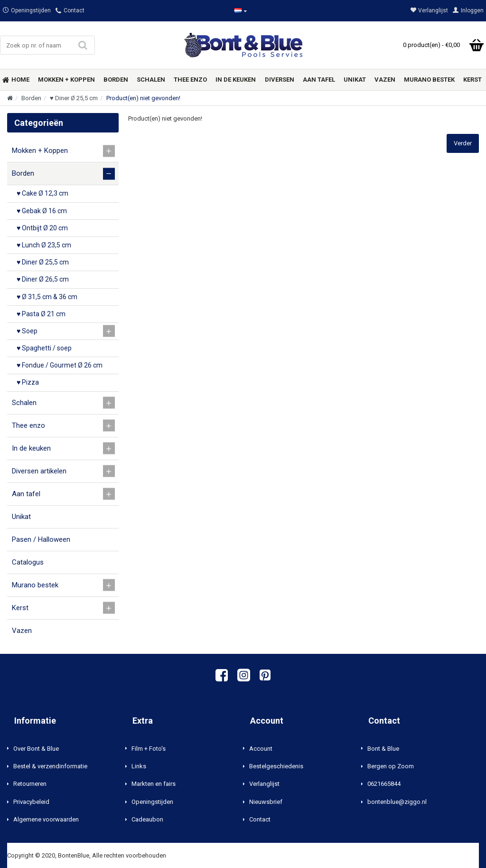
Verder (463, 143)
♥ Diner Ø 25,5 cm (74, 98)
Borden (31, 98)
